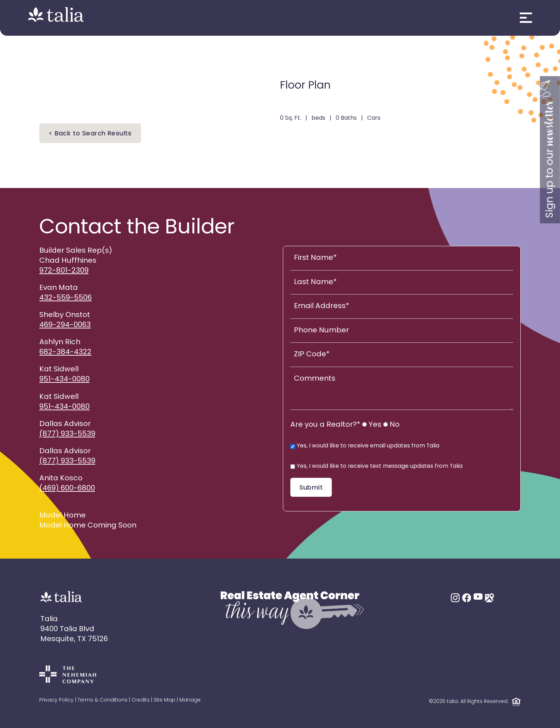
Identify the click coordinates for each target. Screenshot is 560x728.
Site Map (164, 700)
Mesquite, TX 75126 (74, 639)
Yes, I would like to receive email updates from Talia (365, 446)
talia (452, 702)
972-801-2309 (64, 271)
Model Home (62, 516)
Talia (49, 619)
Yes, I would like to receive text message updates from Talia (376, 466)
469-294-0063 (65, 325)
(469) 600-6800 (67, 489)
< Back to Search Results (90, 134)
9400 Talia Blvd (67, 629)
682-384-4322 (65, 352)
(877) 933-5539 (67, 434)
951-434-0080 (64, 380)
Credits (141, 700)
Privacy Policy (56, 700)
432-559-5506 (66, 298)
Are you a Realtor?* (325, 425)
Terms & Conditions (102, 700)
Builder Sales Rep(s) (76, 251)
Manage (190, 700)
